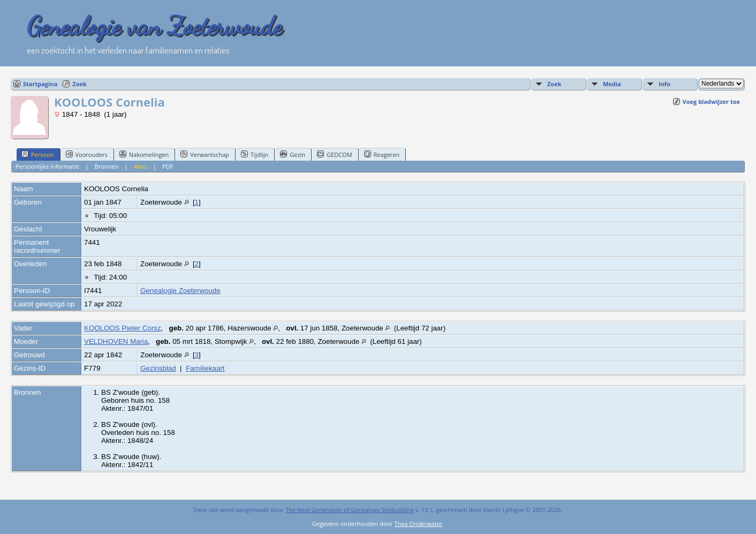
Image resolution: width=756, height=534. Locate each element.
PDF (168, 166)
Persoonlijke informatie (47, 166)
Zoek (80, 84)
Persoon (38, 154)
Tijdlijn (255, 154)
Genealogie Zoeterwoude (180, 291)
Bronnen (107, 166)
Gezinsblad (158, 368)
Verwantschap (205, 154)
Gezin (293, 154)
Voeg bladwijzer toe (711, 101)
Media (612, 84)
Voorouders (87, 154)
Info (664, 84)
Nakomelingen (144, 154)
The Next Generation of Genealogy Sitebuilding (350, 510)
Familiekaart (205, 368)
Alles (140, 166)
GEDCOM (334, 154)
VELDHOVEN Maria (116, 341)
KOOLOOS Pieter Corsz (123, 328)
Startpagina (40, 84)
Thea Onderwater (418, 524)
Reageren (382, 154)
